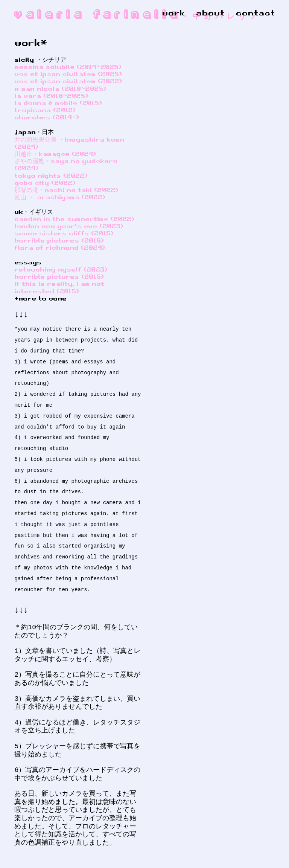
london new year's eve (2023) (69, 226)
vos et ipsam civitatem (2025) (68, 74)
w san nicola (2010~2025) (60, 88)
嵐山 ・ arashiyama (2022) (60, 197)
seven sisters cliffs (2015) (64, 233)
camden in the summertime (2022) (74, 219)
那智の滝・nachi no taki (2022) (66, 190)
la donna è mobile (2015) (58, 103)
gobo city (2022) (45, 183)
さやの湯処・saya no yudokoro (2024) (66, 164)
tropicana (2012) (45, 110)
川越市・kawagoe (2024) (55, 154)
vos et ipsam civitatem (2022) (68, 81)
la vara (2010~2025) (51, 96)
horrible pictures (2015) (59, 276)
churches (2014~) (47, 117)
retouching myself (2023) (61, 269)
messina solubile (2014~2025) (68, 67)
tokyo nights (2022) (51, 175)
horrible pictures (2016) (59, 240)
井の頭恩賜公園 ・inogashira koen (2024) (69, 143)
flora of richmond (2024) (60, 247)
